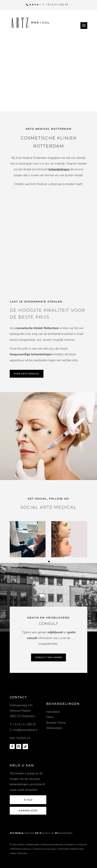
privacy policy (50, 849)
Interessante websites (52, 844)
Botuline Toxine (56, 723)
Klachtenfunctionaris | (22, 849)
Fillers (50, 717)
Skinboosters (54, 728)
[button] (49, 562)
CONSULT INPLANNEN (48, 657)
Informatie (63, 849)
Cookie (36, 849)
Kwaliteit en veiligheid (76, 844)
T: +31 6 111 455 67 (23, 724)
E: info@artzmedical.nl (24, 730)
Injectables (53, 712)
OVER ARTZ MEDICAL (27, 374)
